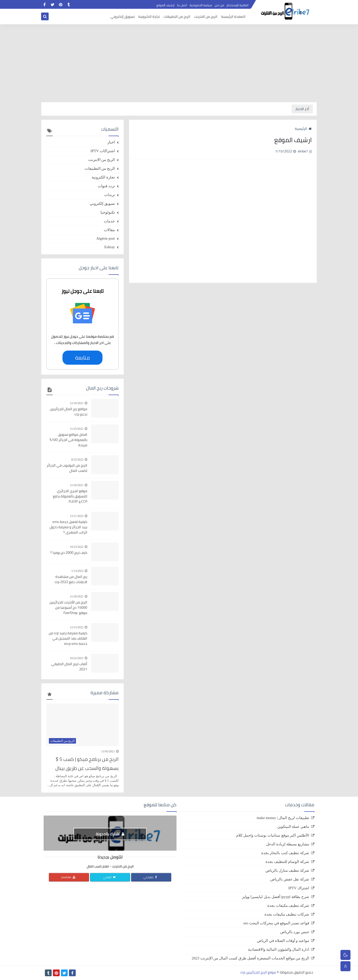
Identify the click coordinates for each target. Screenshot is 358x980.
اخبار (111, 142)
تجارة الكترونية (149, 17)
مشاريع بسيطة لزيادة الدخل (288, 844)
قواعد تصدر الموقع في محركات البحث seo (276, 923)
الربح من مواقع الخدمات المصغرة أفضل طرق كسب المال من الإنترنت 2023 (250, 958)
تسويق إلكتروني (123, 17)
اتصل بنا (182, 5)
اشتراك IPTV (299, 888)
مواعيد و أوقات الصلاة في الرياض (283, 941)
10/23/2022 (77, 547)
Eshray (110, 247)
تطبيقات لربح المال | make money (283, 818)
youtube (68, 877)
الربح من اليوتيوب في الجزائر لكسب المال (67, 468)
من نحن (219, 5)
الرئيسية (303, 129)
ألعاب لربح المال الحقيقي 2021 (69, 667)
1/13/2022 (77, 571)
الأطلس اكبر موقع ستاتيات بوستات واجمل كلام (273, 835)
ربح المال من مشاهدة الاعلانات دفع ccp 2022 (71, 579)
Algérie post (106, 238)
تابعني (110, 877)
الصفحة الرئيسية (233, 17)
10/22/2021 (77, 658)
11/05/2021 (108, 751)
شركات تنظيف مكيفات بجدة (287, 914)
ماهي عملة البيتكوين (293, 827)
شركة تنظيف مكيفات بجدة (288, 906)
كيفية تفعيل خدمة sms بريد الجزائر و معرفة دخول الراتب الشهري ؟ (68, 527)
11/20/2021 (77, 596)
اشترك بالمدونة (110, 834)
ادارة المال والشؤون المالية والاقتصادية (279, 949)
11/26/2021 (77, 485)
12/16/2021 (77, 403)
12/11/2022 (77, 516)
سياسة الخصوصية (201, 5)
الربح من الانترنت (206, 17)
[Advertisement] (179, 63)
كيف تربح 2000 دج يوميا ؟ (69, 553)
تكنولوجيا (108, 212)
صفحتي (151, 877)
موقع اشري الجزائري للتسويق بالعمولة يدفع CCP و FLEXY (70, 496)
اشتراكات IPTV (103, 151)
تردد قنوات (106, 186)
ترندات (110, 195)
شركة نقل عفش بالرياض (290, 879)
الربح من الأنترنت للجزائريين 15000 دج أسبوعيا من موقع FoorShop (68, 608)
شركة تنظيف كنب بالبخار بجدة (285, 853)
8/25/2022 (77, 460)
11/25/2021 (77, 429)
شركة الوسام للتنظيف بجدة (287, 862)
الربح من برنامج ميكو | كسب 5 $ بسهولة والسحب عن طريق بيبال (87, 764)
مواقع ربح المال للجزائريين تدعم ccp (69, 412)
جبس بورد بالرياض (295, 932)
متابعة (82, 358)
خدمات (109, 221)
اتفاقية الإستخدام (238, 5)
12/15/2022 (77, 627)
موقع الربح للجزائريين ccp (258, 972)
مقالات (109, 230)
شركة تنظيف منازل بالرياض (287, 870)
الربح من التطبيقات (177, 17)
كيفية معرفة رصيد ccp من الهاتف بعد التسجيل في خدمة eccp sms (68, 638)
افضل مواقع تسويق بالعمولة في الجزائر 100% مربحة (68, 440)
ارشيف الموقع (165, 5)
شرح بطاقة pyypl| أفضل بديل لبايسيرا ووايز (276, 897)
